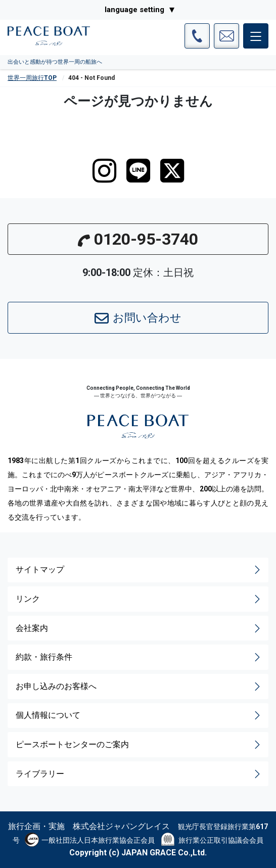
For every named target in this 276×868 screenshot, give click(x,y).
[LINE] (138, 171)
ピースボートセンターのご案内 (139, 745)
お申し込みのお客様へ (139, 687)
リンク (139, 599)
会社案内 (139, 628)
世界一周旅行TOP (32, 78)
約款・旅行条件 (139, 657)
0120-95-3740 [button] (138, 239)
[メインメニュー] (256, 36)
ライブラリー (139, 774)
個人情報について (139, 715)
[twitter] (172, 171)
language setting (134, 10)
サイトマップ (139, 570)
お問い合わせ (138, 318)
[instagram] (104, 171)
